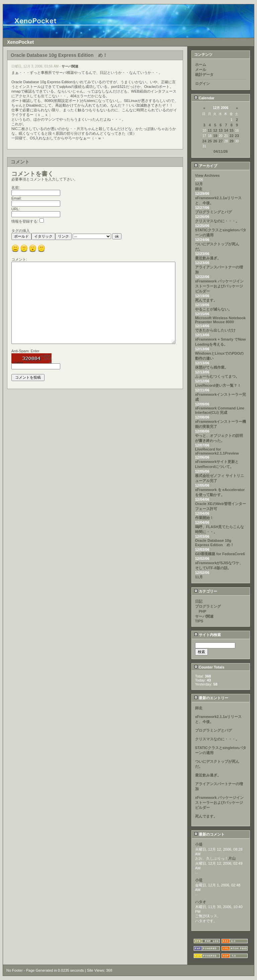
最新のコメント (209, 834)
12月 (199, 184)
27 (221, 141)
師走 (199, 189)
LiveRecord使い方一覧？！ (218, 385)
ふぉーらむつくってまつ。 (217, 376)
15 (232, 130)
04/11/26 (221, 151)
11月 (199, 577)
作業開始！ (204, 518)
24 (204, 141)
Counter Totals (209, 667)
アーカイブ (206, 166)
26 (215, 141)
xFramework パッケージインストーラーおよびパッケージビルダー (219, 286)
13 (221, 130)
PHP (201, 611)
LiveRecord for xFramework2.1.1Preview (217, 451)
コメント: (19, 259)
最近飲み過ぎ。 (208, 258)
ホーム (201, 65)
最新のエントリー (211, 698)
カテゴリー (206, 591)
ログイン (202, 84)
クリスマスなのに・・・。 (217, 221)
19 (215, 136)
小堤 (199, 844)
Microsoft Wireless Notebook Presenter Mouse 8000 (220, 320)
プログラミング (208, 606)
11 (210, 130)
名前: (16, 188)
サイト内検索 (207, 635)
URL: (16, 209)
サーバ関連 (70, 66)
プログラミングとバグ (213, 212)
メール (201, 70)
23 (237, 136)
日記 (199, 601)
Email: (17, 198)
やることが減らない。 (213, 309)
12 (215, 130)
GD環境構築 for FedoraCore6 (220, 554)
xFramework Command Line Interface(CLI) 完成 (220, 410)
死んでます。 (206, 300)
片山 (232, 858)
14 (226, 130)
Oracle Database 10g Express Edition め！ (215, 543)
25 (210, 141)
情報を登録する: (28, 221)
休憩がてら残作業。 (212, 367)
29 (232, 141)
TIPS (199, 621)
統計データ (204, 75)
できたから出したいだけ (215, 330)
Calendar (204, 98)
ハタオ (201, 902)
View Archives (207, 175)
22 (232, 136)
